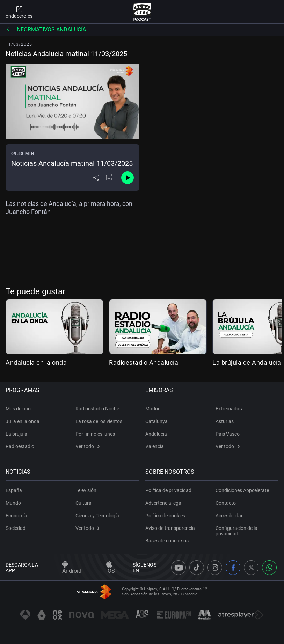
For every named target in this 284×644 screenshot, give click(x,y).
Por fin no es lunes (95, 434)
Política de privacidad (169, 490)
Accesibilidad (230, 516)
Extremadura (230, 409)
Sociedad (16, 528)
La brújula (16, 434)
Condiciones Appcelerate (242, 490)
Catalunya (157, 421)
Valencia (155, 446)
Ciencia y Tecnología (97, 516)
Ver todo (88, 446)
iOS (111, 568)
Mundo (13, 503)
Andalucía (156, 434)
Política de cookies (166, 516)
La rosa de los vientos (99, 421)
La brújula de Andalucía (247, 362)
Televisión (86, 490)
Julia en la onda (23, 421)
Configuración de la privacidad (236, 531)
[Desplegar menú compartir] (96, 178)
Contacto (226, 503)
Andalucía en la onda (36, 362)
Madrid (153, 409)
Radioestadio (20, 446)
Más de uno (18, 409)
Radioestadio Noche (97, 409)
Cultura (83, 503)
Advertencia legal (164, 503)
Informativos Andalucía (46, 29)
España (14, 490)
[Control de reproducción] (128, 178)
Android (72, 568)
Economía (16, 516)
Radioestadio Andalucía (144, 362)
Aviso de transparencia (170, 528)
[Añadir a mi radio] (109, 178)
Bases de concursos (167, 541)
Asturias (225, 421)
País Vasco (228, 434)
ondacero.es (19, 12)
